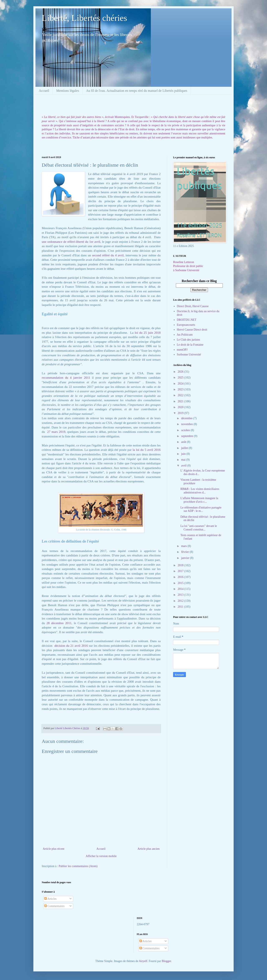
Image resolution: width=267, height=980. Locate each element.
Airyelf (143, 961)
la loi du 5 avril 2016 (147, 450)
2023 (181, 389)
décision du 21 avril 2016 (71, 646)
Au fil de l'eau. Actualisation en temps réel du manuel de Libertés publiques (137, 91)
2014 (181, 589)
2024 (181, 384)
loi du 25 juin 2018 (148, 333)
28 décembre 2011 (59, 623)
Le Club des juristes (189, 340)
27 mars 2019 (56, 432)
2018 (181, 565)
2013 (181, 595)
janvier (185, 558)
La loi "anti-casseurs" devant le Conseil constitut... (199, 528)
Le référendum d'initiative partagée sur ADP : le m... (201, 509)
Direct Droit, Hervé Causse (193, 306)
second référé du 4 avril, (108, 255)
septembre (187, 436)
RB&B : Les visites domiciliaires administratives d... (200, 491)
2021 (181, 401)
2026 (181, 372)
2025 (181, 378)
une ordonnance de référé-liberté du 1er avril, (71, 242)
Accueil (44, 91)
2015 (181, 583)
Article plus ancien (149, 849)
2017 (181, 571)
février (185, 552)
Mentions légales (68, 91)
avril (184, 466)
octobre (186, 430)
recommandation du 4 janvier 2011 (66, 378)
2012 (181, 601)
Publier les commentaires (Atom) (78, 866)
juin (184, 454)
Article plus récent (54, 849)
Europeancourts (186, 325)
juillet (185, 448)
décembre (187, 418)
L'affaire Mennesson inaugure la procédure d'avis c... (199, 500)
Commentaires (54, 906)
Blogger (166, 961)
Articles (50, 899)
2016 (181, 577)
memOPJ (182, 350)
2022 (181, 395)
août (184, 442)
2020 (181, 407)
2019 (181, 413)
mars (184, 546)
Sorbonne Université (189, 355)
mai (184, 460)
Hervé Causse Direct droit (192, 330)
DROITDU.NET (187, 320)
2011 (181, 607)
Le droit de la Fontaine (190, 345)
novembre (187, 424)
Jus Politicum (185, 335)
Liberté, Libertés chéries (84, 18)
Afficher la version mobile (101, 856)
